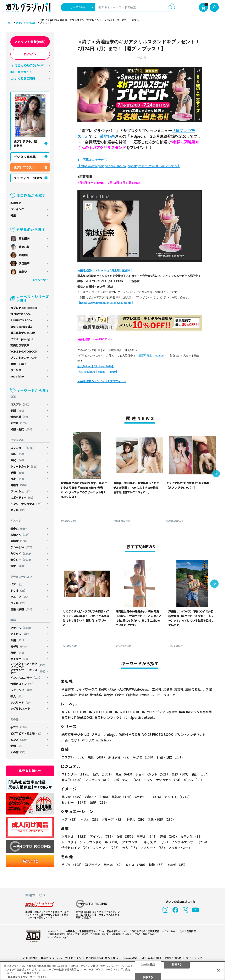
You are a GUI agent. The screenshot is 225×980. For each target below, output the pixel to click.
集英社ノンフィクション (112, 717)
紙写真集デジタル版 (23, 333)
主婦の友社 (193, 689)
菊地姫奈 (107, 136)
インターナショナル (27, 504)
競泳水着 (20, 417)
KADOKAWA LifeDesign (134, 689)
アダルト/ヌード (20, 709)
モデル (19, 646)
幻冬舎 (168, 689)
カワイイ (21, 553)
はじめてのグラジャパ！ (30, 65)
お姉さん (21, 535)
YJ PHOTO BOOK (21, 314)
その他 (19, 752)
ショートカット (25, 466)
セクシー (21, 560)
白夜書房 (132, 695)
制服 (18, 411)
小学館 (207, 689)
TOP (9, 23)
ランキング (17, 209)
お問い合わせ (173, 958)
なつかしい (22, 547)
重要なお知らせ (30, 771)
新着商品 (16, 203)
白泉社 (119, 695)
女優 (18, 640)
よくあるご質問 (25, 78)
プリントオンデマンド (24, 358)
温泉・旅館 (22, 609)
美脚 (18, 473)
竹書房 (83, 695)
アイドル (21, 634)
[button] (216, 474)
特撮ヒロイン (23, 684)
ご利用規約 (30, 958)
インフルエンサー (26, 678)
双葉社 (145, 695)
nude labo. (17, 376)
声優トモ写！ (18, 364)
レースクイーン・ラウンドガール (29, 665)
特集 (13, 215)
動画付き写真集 (20, 345)
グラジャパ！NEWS (28, 178)
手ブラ (19, 727)
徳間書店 (96, 695)
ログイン (30, 54)
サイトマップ (194, 958)
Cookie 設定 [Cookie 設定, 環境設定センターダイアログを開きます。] (148, 964)
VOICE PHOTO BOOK (24, 351)
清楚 (18, 566)
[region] (112, 971)
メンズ (19, 740)
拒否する (177, 964)
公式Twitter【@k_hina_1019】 (96, 366)
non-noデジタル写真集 (196, 712)
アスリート (21, 703)
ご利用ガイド (23, 72)
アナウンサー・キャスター (29, 671)
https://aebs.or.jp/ (57, 937)
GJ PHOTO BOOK (21, 320)
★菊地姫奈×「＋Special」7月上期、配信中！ (105, 270)
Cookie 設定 (130, 958)
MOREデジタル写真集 (162, 712)
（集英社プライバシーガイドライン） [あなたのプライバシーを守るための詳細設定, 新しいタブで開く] (26, 977)
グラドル (21, 628)
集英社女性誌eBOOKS (77, 717)
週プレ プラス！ (24, 167)
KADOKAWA (108, 689)
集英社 (179, 689)
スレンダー (23, 448)
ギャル (19, 510)
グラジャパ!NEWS (26, 23)
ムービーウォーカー (165, 695)
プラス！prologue (22, 339)
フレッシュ (21, 491)
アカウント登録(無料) (30, 42)
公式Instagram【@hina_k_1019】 (98, 372)
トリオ (19, 591)
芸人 (17, 696)
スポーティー (23, 498)
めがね (19, 423)
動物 (17, 746)
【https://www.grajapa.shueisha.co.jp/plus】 (106, 303)
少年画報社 (69, 695)
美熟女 (19, 541)
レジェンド (22, 690)
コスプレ (21, 404)
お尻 (18, 460)
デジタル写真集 (25, 157)
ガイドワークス (86, 689)
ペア (17, 584)
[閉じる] (218, 970)
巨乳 (19, 454)
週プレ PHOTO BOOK (24, 308)
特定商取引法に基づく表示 (102, 958)
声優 (18, 653)
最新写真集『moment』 (153, 356)
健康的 (19, 485)
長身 (18, 479)
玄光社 (157, 689)
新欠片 (108, 695)
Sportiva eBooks (21, 326)
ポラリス (16, 370)
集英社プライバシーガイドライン (61, 958)
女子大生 (20, 659)
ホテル (19, 603)
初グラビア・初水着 (27, 733)
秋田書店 (68, 689)
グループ (20, 597)
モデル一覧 (39, 280)
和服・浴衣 (22, 429)
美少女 (19, 529)
